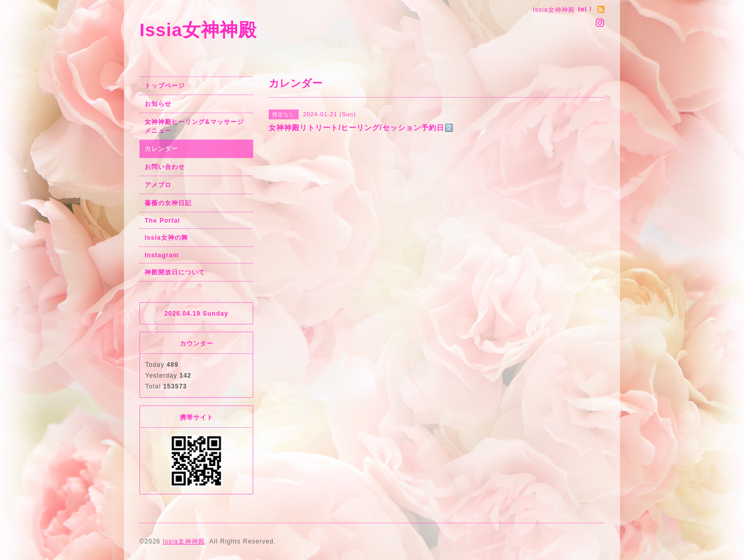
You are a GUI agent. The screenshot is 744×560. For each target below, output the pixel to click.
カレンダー (161, 149)
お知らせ (158, 104)
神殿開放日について (175, 272)
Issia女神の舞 (166, 238)
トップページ (165, 86)
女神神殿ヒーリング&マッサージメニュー (194, 126)
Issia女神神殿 (198, 30)
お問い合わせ (165, 167)
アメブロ (158, 185)
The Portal (162, 221)
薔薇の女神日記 (168, 203)
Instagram (162, 255)
